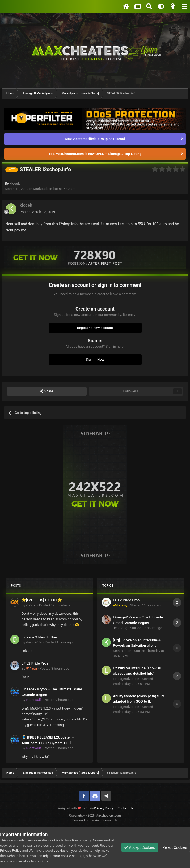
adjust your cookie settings (64, 856)
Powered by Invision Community (95, 820)
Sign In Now (95, 359)
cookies (60, 851)
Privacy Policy (104, 808)
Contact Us (125, 808)
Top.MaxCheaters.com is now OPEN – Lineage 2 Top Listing (95, 154)
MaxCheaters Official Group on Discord (95, 139)
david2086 (34, 642)
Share (47, 391)
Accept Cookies (140, 847)
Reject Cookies (174, 847)
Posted (37, 212)
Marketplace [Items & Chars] (55, 189)
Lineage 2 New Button (39, 637)
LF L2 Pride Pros (35, 663)
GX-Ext (31, 605)
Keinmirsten (122, 651)
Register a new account (95, 328)
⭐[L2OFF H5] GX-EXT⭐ (42, 600)
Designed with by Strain (75, 808)
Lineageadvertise (126, 679)
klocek (15, 183)
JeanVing (120, 628)
